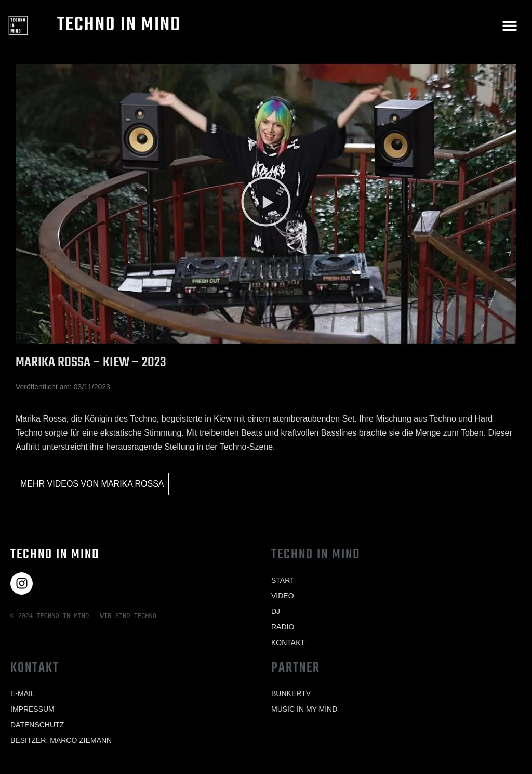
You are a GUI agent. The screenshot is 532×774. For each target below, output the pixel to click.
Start (283, 580)
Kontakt (288, 642)
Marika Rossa (133, 484)
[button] (510, 25)
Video (283, 596)
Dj (276, 611)
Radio (283, 627)
